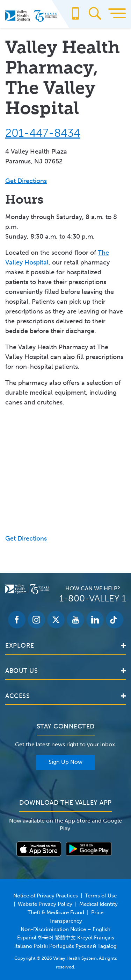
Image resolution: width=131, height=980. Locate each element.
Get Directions (26, 181)
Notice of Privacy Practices (46, 896)
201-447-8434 (43, 133)
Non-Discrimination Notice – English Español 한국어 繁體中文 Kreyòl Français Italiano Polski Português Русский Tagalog (65, 938)
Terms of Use (101, 896)
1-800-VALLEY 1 (93, 598)
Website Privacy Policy (45, 904)
